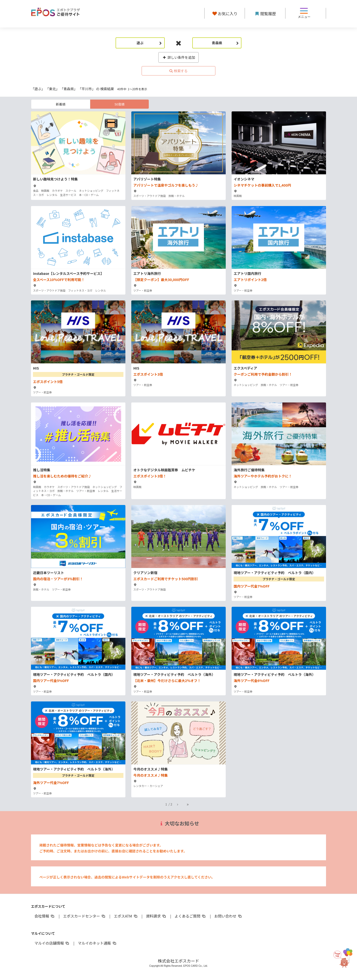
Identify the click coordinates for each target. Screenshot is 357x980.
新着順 (61, 104)
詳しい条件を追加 (179, 57)
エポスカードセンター (84, 916)
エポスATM (126, 916)
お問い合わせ (228, 916)
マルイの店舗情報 (52, 943)
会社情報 (45, 916)
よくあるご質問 (190, 916)
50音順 (119, 104)
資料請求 (156, 916)
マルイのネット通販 (97, 943)
